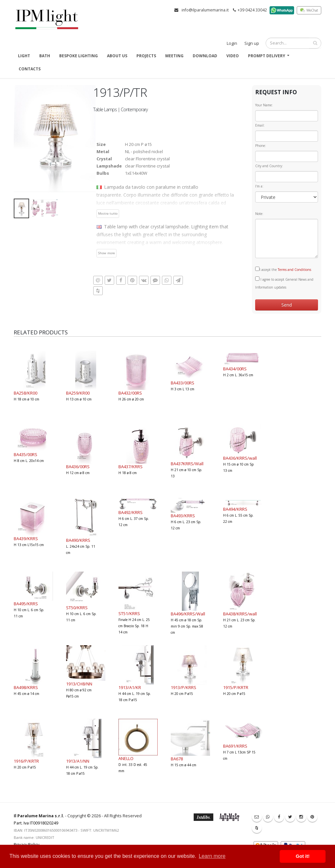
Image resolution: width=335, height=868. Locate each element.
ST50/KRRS (77, 608)
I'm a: (259, 186)
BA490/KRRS (78, 540)
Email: (260, 125)
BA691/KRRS (235, 746)
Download (205, 56)
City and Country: (269, 166)
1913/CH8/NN (79, 684)
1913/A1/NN (78, 761)
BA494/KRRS (235, 509)
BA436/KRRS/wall (240, 458)
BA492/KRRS (131, 512)
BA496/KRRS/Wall (188, 614)
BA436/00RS (78, 467)
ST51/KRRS (129, 613)
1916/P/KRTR (26, 761)
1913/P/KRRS (184, 687)
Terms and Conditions (294, 270)
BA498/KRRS (26, 687)
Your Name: (264, 105)
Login (232, 43)
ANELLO (126, 758)
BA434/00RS (235, 369)
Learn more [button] (212, 856)
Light (24, 56)
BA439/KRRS (26, 539)
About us (117, 56)
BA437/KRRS (131, 467)
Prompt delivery (267, 56)
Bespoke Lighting (79, 56)
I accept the (283, 269)
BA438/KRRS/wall (240, 614)
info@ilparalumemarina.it (205, 10)
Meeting (174, 56)
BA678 (177, 759)
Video (233, 56)
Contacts (30, 69)
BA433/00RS (183, 383)
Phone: (261, 146)
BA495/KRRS (26, 604)
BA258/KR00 (26, 393)
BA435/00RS (26, 454)
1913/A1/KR (130, 687)
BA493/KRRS (183, 516)
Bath (45, 56)
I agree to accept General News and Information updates (284, 283)
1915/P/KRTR (236, 687)
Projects (146, 56)
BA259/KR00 (78, 393)
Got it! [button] (303, 856)
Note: (259, 214)
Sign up (252, 43)
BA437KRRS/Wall (187, 464)
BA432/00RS (130, 393)
